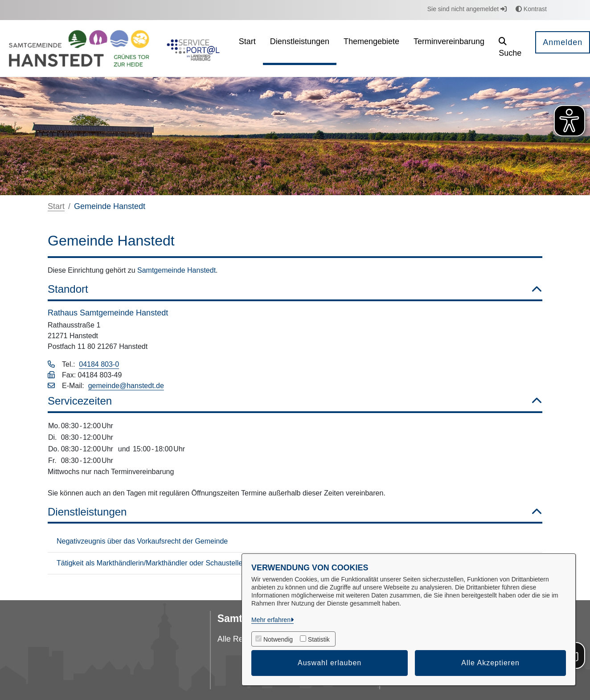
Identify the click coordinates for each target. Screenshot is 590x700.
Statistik (319, 639)
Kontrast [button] (531, 9)
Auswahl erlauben (330, 663)
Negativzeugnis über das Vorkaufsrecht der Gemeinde (142, 541)
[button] (510, 48)
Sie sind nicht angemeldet (467, 9)
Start (56, 206)
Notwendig (278, 639)
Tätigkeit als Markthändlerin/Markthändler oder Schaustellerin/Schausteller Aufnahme (191, 563)
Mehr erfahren (271, 620)
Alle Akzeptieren (490, 663)
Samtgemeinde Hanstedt (176, 270)
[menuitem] (247, 48)
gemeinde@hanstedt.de (126, 386)
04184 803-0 (99, 364)
